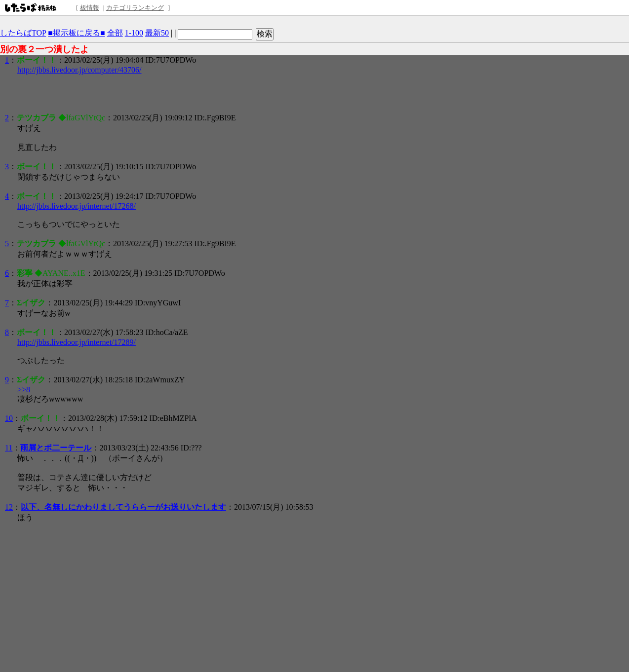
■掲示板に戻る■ (76, 33)
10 (9, 418)
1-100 (134, 33)
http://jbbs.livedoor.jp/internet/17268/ (77, 206)
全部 (115, 33)
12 (9, 507)
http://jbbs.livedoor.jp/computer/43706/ (79, 70)
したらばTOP (23, 33)
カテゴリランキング (135, 8)
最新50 (157, 33)
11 (9, 448)
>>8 (24, 390)
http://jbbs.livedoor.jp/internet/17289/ (77, 342)
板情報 (90, 8)
